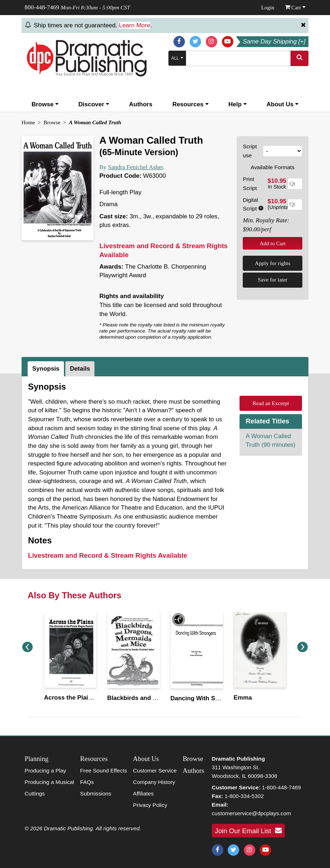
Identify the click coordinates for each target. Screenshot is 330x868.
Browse (45, 104)
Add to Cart (273, 243)
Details (80, 369)
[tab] (47, 369)
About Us (282, 104)
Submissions (96, 793)
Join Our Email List (248, 831)
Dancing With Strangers (205, 698)
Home (28, 122)
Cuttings (35, 793)
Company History (154, 782)
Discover (94, 104)
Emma (243, 698)
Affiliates (143, 793)
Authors (141, 104)
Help (238, 104)
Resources (190, 104)
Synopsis (46, 369)
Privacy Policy (150, 805)
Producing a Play (46, 770)
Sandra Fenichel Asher (136, 167)
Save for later (273, 280)
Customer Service (155, 770)
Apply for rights (273, 263)
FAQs (87, 782)
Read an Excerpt (271, 403)
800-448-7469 (42, 7)
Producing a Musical (50, 782)
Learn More (134, 25)
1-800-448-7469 (281, 787)
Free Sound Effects (104, 770)
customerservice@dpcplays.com (251, 813)
